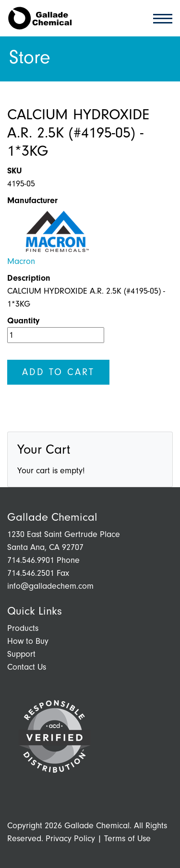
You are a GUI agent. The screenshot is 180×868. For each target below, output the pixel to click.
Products (23, 628)
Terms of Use (127, 839)
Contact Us (27, 667)
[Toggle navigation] (160, 18)
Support (21, 654)
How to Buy (28, 641)
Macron (21, 261)
